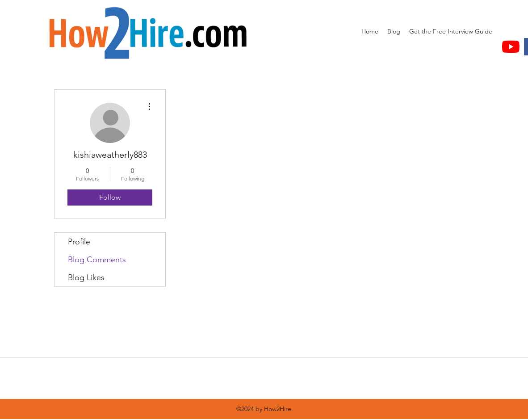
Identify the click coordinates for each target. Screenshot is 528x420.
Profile (79, 242)
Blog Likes (86, 277)
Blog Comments (97, 260)
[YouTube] (511, 47)
